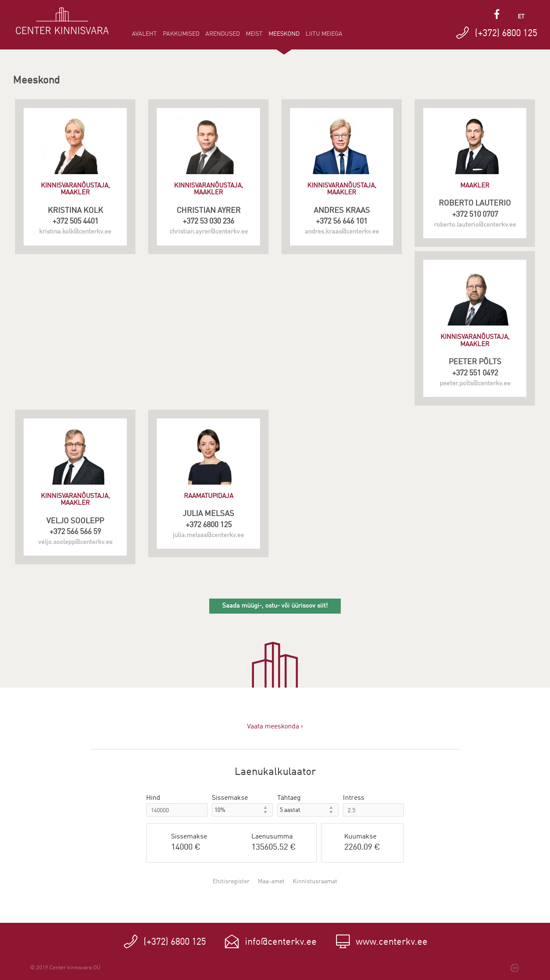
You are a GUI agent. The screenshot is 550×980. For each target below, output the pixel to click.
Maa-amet (271, 882)
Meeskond (284, 37)
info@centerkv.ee (281, 942)
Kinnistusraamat (315, 882)
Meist (254, 34)
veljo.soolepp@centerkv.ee (75, 542)
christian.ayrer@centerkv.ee (209, 232)
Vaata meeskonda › (275, 727)
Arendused (223, 34)
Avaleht (144, 34)
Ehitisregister (231, 882)
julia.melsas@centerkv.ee (208, 536)
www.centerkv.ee (392, 942)
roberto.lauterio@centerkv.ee (475, 225)
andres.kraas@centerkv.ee (342, 232)
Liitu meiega (324, 34)
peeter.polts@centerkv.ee (475, 384)
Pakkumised (181, 34)
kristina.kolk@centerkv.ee (75, 232)
